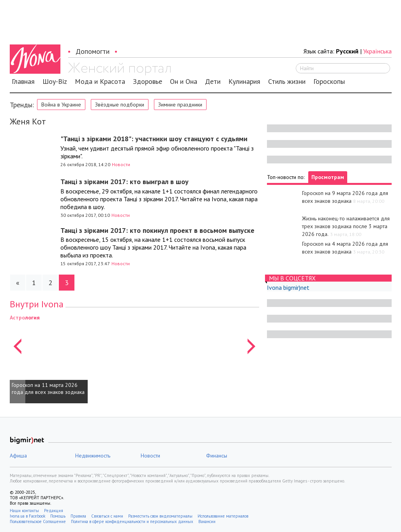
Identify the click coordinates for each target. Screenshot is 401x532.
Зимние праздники (180, 105)
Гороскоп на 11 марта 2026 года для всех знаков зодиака (48, 388)
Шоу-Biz (55, 82)
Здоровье (148, 82)
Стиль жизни (287, 82)
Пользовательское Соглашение (38, 521)
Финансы (217, 456)
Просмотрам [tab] (328, 177)
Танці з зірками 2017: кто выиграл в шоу (125, 182)
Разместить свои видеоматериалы (160, 516)
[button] (18, 358)
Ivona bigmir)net (288, 287)
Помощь (58, 516)
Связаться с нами (107, 516)
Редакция (54, 511)
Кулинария (244, 82)
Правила (78, 516)
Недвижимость (93, 456)
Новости (121, 164)
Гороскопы (329, 82)
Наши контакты (24, 511)
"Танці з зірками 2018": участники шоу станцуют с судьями (154, 139)
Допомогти (93, 51)
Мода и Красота (100, 82)
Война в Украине (61, 105)
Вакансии (207, 521)
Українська (377, 51)
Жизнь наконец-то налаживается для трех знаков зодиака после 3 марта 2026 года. (346, 226)
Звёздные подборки (120, 105)
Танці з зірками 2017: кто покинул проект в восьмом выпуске (157, 230)
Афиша (18, 456)
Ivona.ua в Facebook (27, 516)
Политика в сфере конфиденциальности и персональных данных (132, 521)
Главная (23, 82)
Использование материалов (223, 516)
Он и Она (184, 82)
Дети (213, 82)
